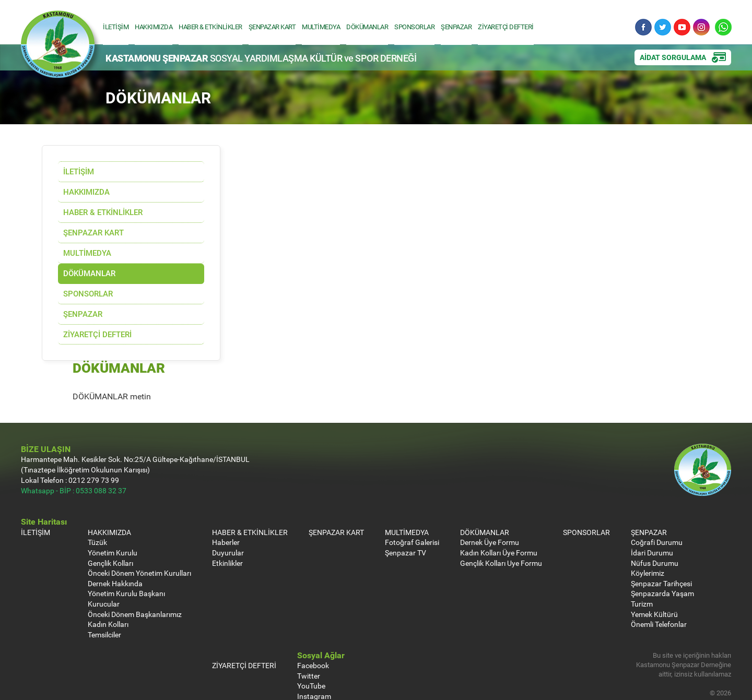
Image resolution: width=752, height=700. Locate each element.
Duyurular (228, 512)
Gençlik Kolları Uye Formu (501, 522)
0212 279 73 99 (94, 439)
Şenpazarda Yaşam (662, 553)
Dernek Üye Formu (490, 501)
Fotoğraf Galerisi (412, 501)
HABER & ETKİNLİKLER (213, 27)
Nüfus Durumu (655, 522)
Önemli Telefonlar (659, 583)
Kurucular (104, 563)
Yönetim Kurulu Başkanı (126, 553)
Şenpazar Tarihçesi (661, 543)
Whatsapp (723, 28)
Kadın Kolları (108, 583)
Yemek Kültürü (654, 573)
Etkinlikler (227, 522)
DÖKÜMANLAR (370, 27)
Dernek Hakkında (115, 543)
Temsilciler (104, 594)
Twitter (662, 28)
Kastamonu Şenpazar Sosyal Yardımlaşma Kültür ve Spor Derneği (61, 49)
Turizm (642, 563)
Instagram (701, 28)
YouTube (681, 28)
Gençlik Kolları (110, 522)
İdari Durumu (652, 512)
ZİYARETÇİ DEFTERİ (508, 27)
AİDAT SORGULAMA (673, 58)
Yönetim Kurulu (113, 512)
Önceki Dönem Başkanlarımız (135, 573)
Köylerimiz (648, 532)
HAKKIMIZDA (156, 27)
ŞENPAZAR (459, 27)
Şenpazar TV (406, 512)
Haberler (226, 501)
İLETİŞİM (118, 27)
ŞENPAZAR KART (275, 27)
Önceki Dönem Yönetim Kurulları (139, 532)
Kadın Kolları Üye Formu (499, 512)
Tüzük (97, 501)
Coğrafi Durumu (657, 501)
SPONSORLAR (417, 27)
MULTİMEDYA (324, 27)
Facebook (643, 28)
